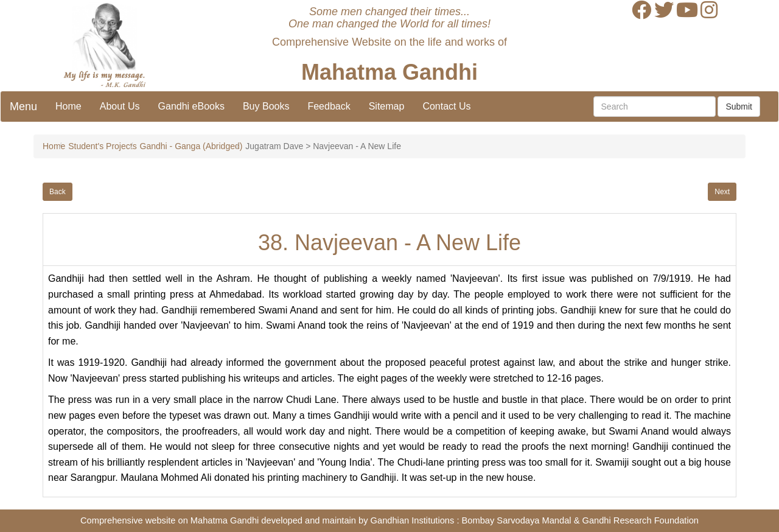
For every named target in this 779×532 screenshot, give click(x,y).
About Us (120, 106)
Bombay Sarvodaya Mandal (517, 520)
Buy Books (266, 106)
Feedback (329, 106)
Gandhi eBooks (191, 106)
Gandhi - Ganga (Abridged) (191, 146)
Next (722, 192)
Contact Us (446, 106)
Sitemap (387, 106)
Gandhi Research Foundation (641, 520)
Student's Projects (102, 146)
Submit (739, 107)
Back (58, 192)
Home (68, 106)
